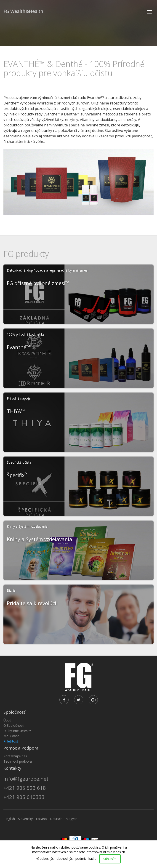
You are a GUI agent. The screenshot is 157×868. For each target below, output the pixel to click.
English (10, 819)
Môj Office (11, 736)
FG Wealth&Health (23, 11)
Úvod (7, 720)
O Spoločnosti (14, 725)
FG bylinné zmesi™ (17, 731)
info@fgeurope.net (26, 779)
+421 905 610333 (24, 797)
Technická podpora (18, 761)
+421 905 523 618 (25, 788)
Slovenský (25, 819)
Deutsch (56, 819)
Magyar (71, 819)
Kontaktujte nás (15, 756)
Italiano (41, 819)
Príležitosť (11, 741)
